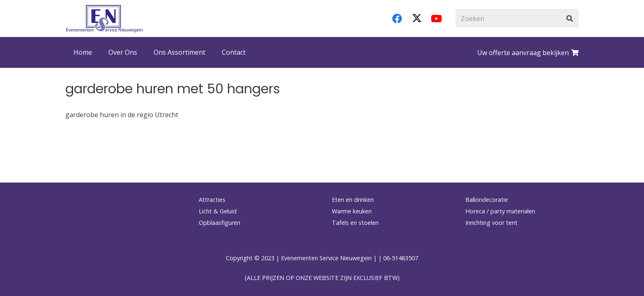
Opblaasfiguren (220, 223)
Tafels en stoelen (355, 223)
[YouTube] (437, 18)
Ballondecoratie (487, 200)
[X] (417, 18)
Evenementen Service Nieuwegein (326, 258)
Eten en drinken (353, 200)
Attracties (212, 200)
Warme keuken (352, 211)
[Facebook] (397, 18)
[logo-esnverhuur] (104, 18)
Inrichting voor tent (491, 223)
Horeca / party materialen (500, 211)
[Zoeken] (517, 19)
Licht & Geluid (218, 211)
